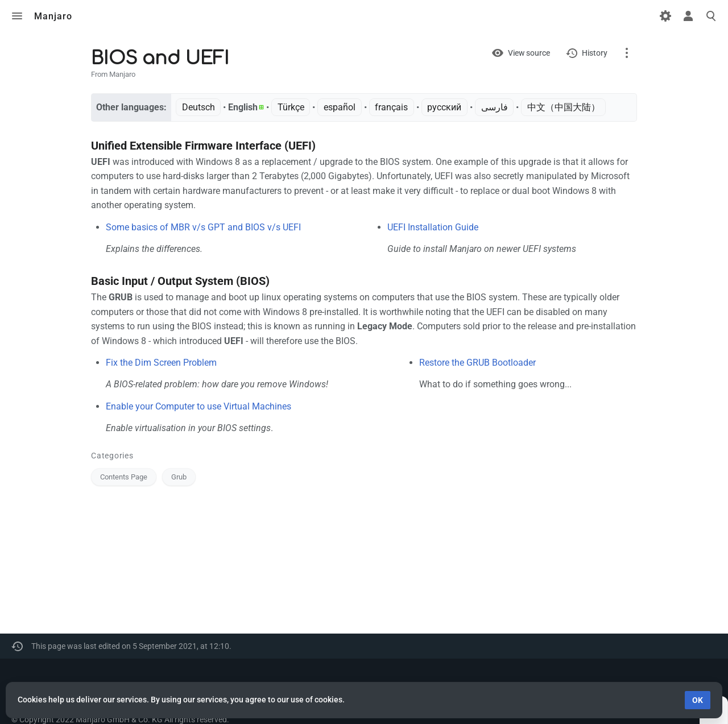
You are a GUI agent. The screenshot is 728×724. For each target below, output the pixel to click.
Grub (179, 477)
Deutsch (198, 107)
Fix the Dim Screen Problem (161, 363)
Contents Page (124, 477)
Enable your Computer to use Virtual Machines (198, 406)
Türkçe (291, 107)
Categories (112, 456)
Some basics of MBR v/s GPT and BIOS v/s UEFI (203, 227)
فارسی (495, 107)
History (595, 53)
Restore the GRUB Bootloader (477, 363)
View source (529, 53)
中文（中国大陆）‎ (564, 107)
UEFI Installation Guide (433, 227)
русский (444, 107)
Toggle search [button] (711, 16)
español (340, 107)
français (391, 107)
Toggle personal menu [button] (688, 16)
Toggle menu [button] (17, 16)
